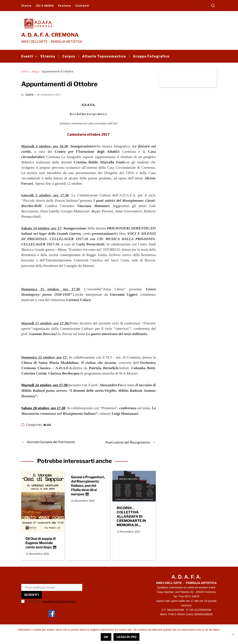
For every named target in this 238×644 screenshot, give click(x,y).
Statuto (64, 6)
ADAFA (30, 95)
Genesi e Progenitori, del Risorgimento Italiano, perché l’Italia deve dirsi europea (88, 485)
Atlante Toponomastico (104, 56)
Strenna (48, 56)
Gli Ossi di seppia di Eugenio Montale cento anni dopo (41, 542)
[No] (233, 634)
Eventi (29, 56)
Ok (106, 637)
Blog (47, 425)
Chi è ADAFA (45, 6)
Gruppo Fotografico (151, 56)
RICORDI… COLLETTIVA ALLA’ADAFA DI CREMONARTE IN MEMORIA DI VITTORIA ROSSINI (133, 516)
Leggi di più (127, 637)
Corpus (69, 56)
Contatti (82, 6)
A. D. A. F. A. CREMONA (50, 35)
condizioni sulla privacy (59, 600)
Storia (26, 6)
